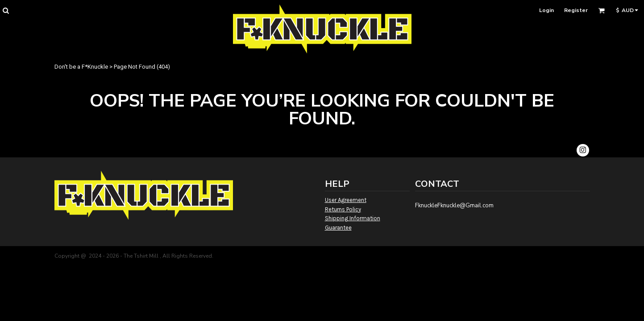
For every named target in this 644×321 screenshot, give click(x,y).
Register (576, 10)
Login (546, 10)
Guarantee (338, 228)
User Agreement (346, 200)
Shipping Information (353, 218)
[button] (6, 10)
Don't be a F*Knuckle (81, 67)
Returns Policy (343, 209)
